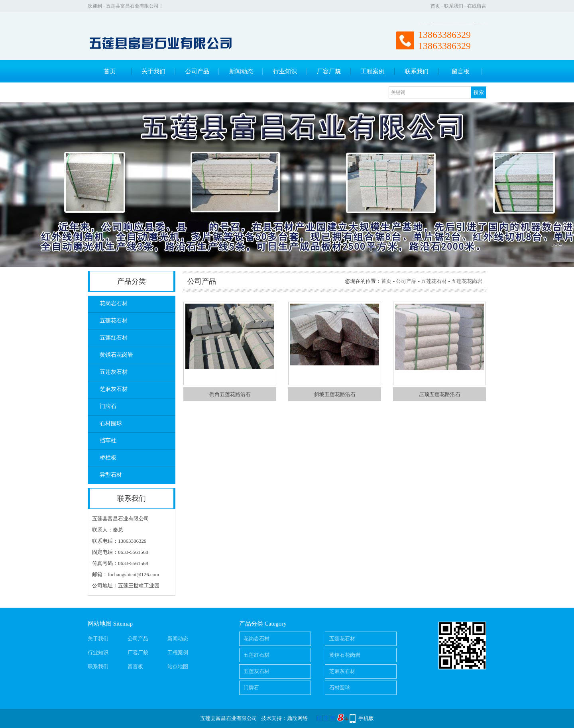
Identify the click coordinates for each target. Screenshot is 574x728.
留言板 (461, 71)
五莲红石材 (114, 338)
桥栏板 (108, 458)
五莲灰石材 (114, 372)
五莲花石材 (114, 321)
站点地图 (178, 666)
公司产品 (197, 71)
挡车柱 (108, 441)
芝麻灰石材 (114, 389)
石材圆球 (111, 423)
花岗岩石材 (114, 303)
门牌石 (108, 406)
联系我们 (454, 6)
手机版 (366, 718)
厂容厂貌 (329, 71)
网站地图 (100, 624)
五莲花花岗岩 (467, 281)
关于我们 (153, 71)
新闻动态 (241, 71)
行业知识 (285, 71)
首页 (435, 6)
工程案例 (373, 71)
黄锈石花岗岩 (116, 355)
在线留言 (477, 6)
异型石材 (111, 475)
